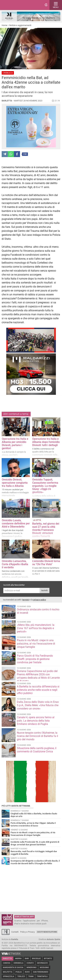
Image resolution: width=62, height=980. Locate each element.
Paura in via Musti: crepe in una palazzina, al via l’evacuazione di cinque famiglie (36, 644)
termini (26, 600)
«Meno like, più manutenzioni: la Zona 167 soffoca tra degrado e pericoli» (36, 628)
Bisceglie (36, 959)
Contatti (15, 932)
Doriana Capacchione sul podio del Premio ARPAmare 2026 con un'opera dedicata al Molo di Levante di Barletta (38, 676)
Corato (30, 963)
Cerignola (18, 963)
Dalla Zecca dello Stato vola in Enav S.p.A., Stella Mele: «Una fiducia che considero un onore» (38, 705)
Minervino (32, 967)
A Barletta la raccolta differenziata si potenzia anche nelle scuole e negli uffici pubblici (38, 690)
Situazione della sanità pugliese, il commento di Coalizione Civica (37, 750)
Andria (18, 959)
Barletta (7, 959)
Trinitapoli (42, 976)
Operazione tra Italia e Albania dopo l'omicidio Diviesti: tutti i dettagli (46, 442)
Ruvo (27, 972)
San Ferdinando (41, 972)
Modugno (44, 967)
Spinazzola (9, 976)
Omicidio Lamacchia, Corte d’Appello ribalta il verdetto (15, 564)
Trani (31, 976)
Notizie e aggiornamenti (20, 25)
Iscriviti (44, 590)
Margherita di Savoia (13, 967)
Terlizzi (21, 976)
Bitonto (48, 959)
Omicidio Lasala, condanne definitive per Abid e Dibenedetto (16, 523)
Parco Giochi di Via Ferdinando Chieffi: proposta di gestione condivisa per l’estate (35, 659)
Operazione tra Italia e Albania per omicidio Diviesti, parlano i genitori (15, 444)
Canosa (7, 963)
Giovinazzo (42, 963)
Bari (27, 959)
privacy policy (40, 600)
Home (4, 25)
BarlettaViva (19, 5)
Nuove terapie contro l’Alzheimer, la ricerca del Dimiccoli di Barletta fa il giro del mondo (37, 736)
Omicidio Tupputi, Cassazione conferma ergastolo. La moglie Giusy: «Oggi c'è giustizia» (45, 486)
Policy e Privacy (27, 932)
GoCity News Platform (47, 932)
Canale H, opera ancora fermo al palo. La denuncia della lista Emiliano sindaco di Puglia (36, 721)
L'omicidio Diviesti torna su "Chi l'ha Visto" (46, 563)
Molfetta (8, 972)
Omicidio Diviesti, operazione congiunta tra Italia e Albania (15, 483)
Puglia (19, 972)
